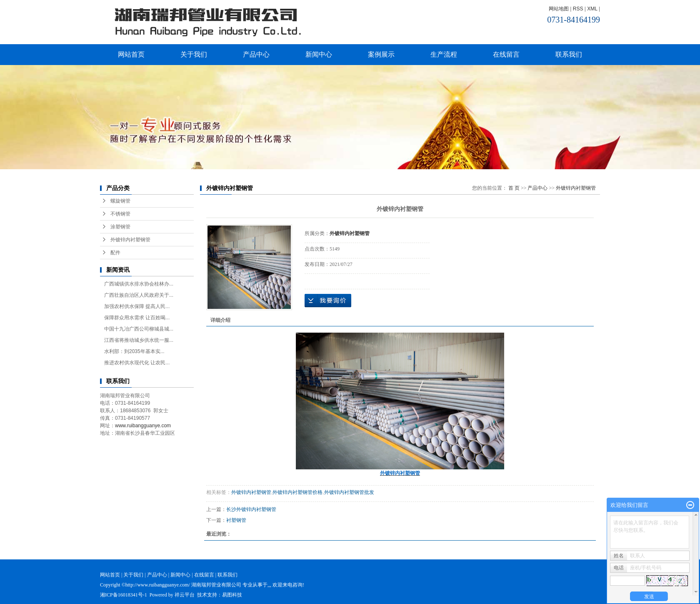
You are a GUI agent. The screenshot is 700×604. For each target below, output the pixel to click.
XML (592, 9)
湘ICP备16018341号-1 (124, 595)
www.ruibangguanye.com (143, 426)
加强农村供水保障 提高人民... (137, 306)
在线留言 (506, 54)
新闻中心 (319, 54)
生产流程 (444, 54)
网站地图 (559, 9)
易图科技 (232, 595)
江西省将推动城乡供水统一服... (139, 340)
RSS (578, 9)
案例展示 (381, 54)
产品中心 (256, 54)
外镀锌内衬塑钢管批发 (349, 492)
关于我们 (194, 54)
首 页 (514, 188)
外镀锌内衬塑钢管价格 (297, 492)
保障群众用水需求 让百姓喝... (137, 318)
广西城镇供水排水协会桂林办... (139, 284)
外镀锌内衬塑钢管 (130, 240)
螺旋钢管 (120, 201)
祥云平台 (185, 595)
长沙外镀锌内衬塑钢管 (251, 509)
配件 (115, 253)
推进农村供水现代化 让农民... (137, 363)
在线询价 (328, 301)
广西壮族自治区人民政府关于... (139, 295)
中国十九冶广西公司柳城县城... (139, 329)
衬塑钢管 (236, 520)
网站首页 (131, 54)
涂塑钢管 (120, 227)
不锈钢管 (120, 214)
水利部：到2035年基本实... (134, 351)
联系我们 (569, 54)
